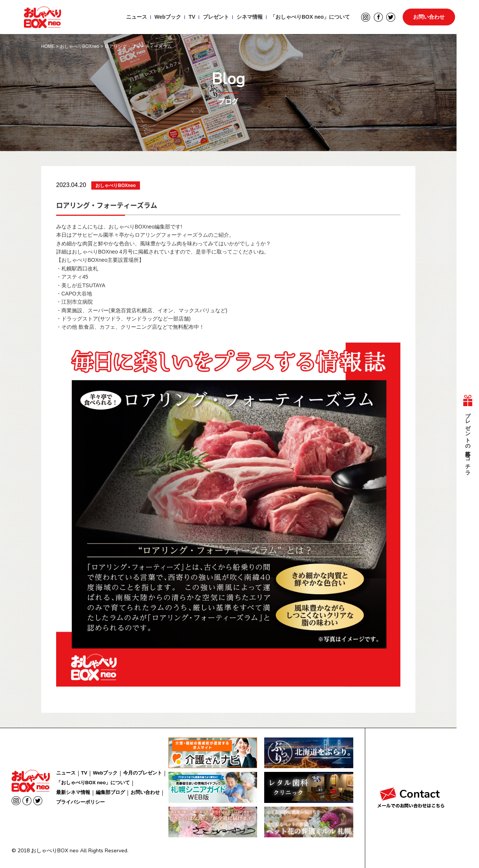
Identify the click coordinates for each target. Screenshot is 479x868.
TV (192, 17)
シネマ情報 (249, 17)
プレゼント (216, 17)
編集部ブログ (110, 792)
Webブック (167, 17)
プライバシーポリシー (80, 802)
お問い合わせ (429, 17)
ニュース (136, 17)
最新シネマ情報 (73, 792)
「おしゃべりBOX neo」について (310, 17)
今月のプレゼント (143, 773)
